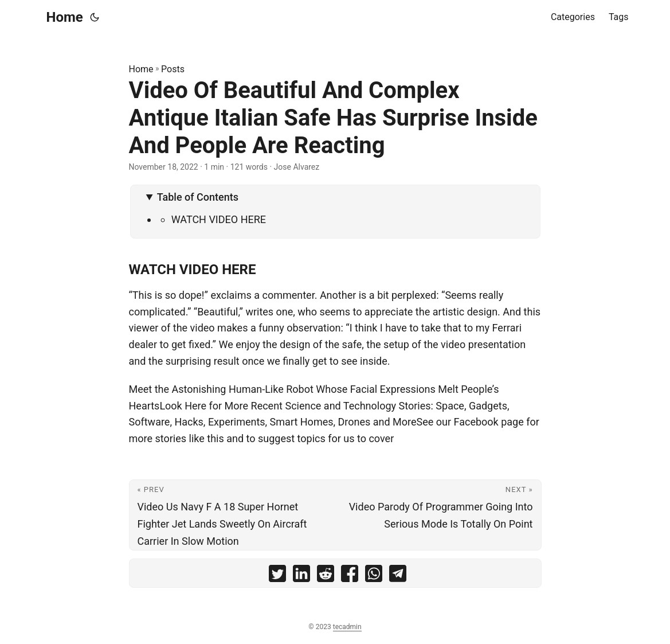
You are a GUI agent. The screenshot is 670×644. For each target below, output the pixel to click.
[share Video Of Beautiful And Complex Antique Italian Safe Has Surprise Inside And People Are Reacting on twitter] (277, 576)
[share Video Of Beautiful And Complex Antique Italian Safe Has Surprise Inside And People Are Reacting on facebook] (350, 576)
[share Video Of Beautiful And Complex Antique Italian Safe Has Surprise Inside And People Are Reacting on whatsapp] (374, 576)
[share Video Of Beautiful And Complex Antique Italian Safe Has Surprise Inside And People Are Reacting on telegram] (398, 576)
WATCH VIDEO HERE (219, 219)
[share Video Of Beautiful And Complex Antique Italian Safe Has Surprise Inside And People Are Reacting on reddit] (326, 576)
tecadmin (347, 627)
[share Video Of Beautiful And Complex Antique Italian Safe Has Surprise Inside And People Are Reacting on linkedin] (301, 576)
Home (65, 17)
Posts (173, 69)
